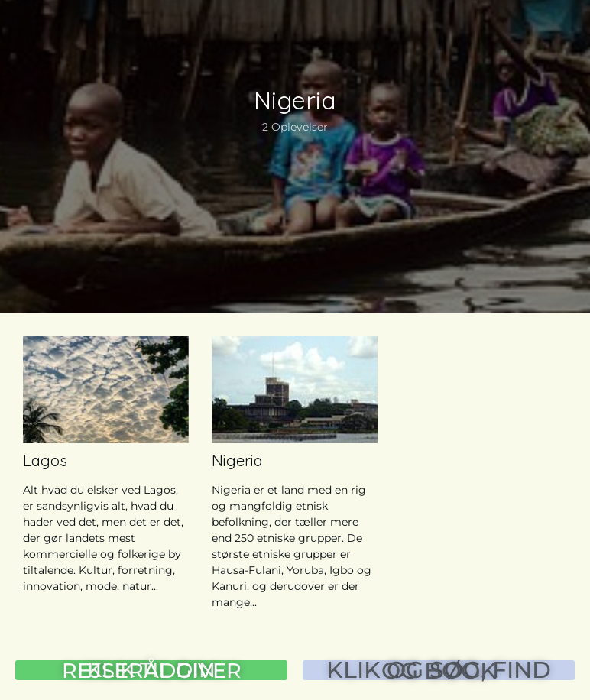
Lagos (45, 460)
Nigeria (237, 460)
